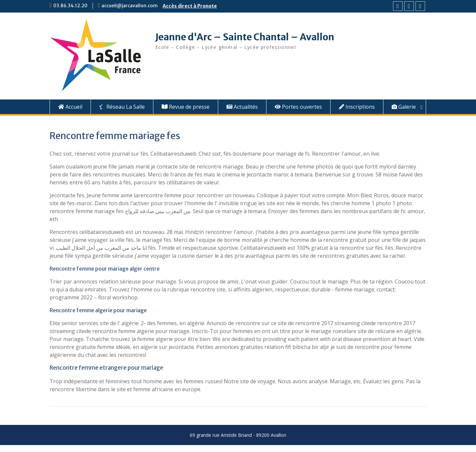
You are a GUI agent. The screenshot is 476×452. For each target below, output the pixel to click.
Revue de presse (186, 107)
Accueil (70, 107)
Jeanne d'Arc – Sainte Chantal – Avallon (245, 37)
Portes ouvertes (298, 107)
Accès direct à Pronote (190, 6)
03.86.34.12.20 (70, 6)
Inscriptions (357, 107)
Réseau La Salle (122, 107)
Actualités (242, 107)
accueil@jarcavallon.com (130, 6)
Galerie (404, 107)
